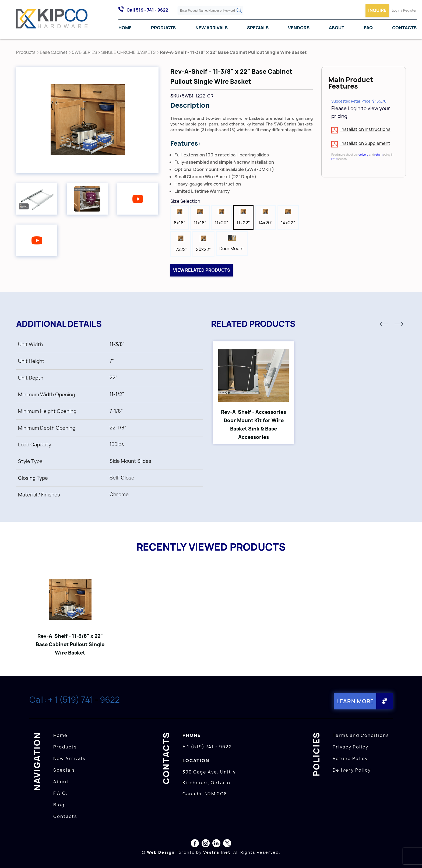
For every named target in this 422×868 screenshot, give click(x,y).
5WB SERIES (84, 52)
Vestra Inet (217, 852)
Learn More (355, 701)
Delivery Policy (352, 770)
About (337, 28)
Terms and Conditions (361, 735)
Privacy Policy (351, 747)
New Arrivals (212, 28)
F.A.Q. (60, 793)
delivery (363, 155)
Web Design (161, 852)
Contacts (404, 28)
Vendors (299, 28)
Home (125, 28)
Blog (59, 805)
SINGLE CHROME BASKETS (128, 52)
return (378, 155)
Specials (258, 28)
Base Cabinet (54, 52)
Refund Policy (350, 758)
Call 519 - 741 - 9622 (147, 10)
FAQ (368, 28)
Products (163, 28)
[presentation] (412, 856)
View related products (202, 270)
